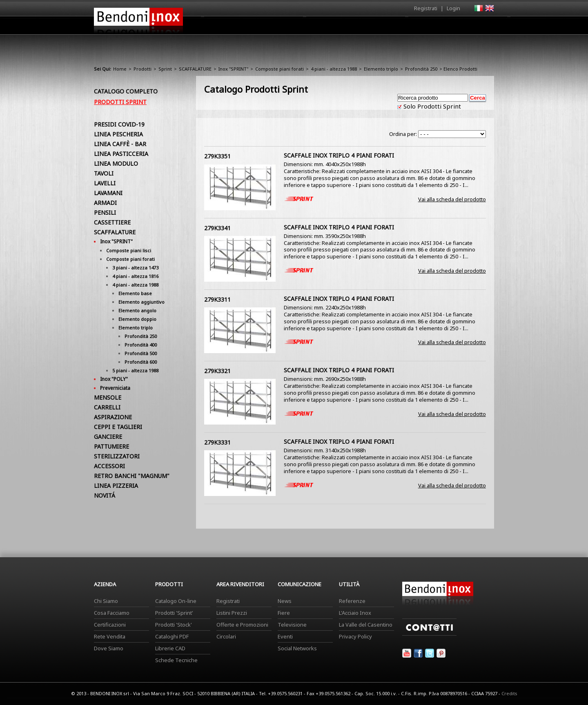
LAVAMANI (108, 193)
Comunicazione (411, 27)
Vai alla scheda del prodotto (452, 199)
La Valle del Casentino (366, 625)
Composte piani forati (280, 69)
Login (453, 8)
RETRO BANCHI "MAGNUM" (132, 476)
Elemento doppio (137, 319)
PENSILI (105, 212)
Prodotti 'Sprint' (174, 613)
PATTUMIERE (111, 446)
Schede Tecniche (176, 660)
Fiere (284, 613)
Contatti (483, 25)
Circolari (226, 636)
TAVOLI (104, 173)
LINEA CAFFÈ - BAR (120, 144)
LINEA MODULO (116, 163)
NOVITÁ (105, 495)
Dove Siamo (109, 648)
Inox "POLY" (114, 379)
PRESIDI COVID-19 (119, 124)
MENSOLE (108, 397)
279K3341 (217, 228)
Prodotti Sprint (120, 102)
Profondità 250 (421, 69)
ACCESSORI (109, 466)
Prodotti (313, 27)
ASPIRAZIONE (113, 417)
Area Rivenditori (357, 27)
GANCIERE (108, 437)
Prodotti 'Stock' (174, 625)
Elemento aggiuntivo (141, 302)
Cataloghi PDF (172, 636)
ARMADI (105, 203)
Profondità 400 (141, 345)
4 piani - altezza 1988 (334, 69)
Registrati (426, 8)
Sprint (165, 69)
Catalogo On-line (176, 601)
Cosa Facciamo (112, 613)
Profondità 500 (141, 353)
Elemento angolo (137, 310)
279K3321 (217, 371)
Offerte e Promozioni (242, 625)
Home (248, 25)
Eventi (285, 636)
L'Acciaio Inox (355, 613)
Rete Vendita (110, 636)
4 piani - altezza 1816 (135, 276)
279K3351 (217, 156)
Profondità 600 (141, 362)
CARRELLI (107, 407)
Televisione (292, 625)
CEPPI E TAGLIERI (118, 427)
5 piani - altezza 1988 (135, 370)
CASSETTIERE (112, 222)
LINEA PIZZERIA (116, 486)
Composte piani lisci (129, 250)
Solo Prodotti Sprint (431, 106)
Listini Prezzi (232, 613)
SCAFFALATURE (195, 69)
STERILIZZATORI (117, 456)
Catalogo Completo (126, 91)
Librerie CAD (170, 648)
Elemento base (135, 293)
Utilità (452, 27)
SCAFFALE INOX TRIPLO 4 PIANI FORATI (339, 155)
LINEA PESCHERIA (118, 134)
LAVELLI (105, 183)
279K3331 (217, 442)
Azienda (279, 27)
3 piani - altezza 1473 (135, 268)
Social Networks (297, 648)
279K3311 (217, 299)
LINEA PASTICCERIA (121, 154)
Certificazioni (110, 625)
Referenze (352, 601)
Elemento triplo (381, 69)
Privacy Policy (355, 636)
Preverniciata (115, 388)
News (285, 601)
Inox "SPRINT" (233, 69)
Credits (509, 693)
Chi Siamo (106, 601)
